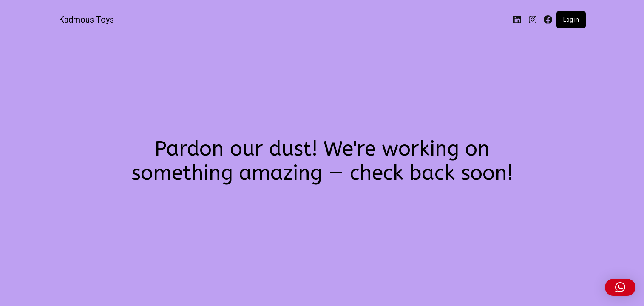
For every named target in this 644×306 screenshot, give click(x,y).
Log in (571, 20)
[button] (620, 287)
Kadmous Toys (86, 20)
